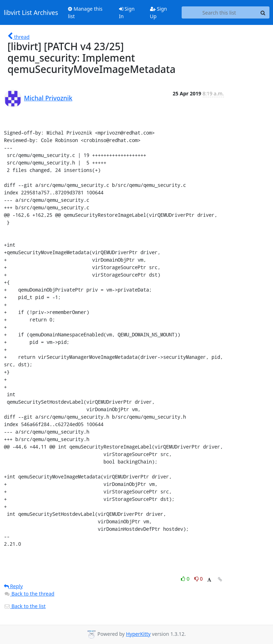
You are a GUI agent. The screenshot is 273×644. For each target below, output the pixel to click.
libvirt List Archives (31, 12)
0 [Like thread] (186, 579)
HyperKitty (138, 634)
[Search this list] (219, 12)
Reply (14, 586)
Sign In (127, 12)
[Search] (263, 12)
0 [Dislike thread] (199, 579)
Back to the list (25, 606)
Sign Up (159, 12)
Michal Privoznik (48, 98)
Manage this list (85, 12)
